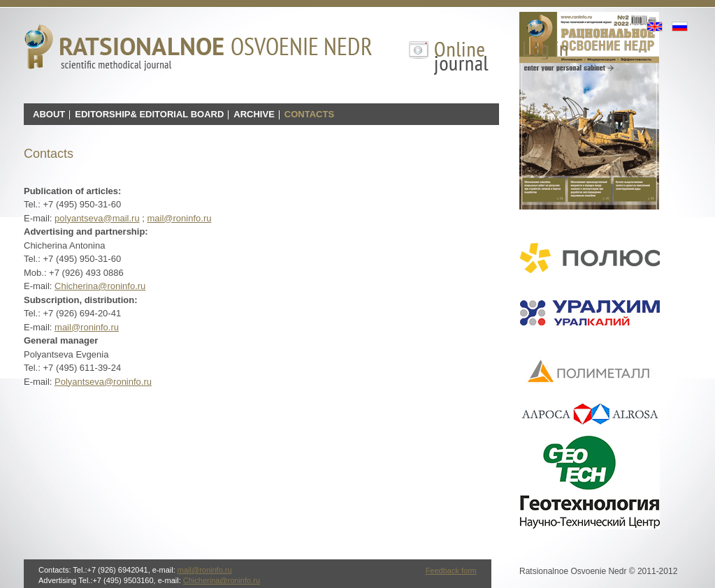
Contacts (309, 114)
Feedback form (451, 571)
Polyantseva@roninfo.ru (103, 382)
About (49, 114)
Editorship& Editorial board (149, 114)
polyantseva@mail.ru (97, 218)
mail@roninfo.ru (180, 218)
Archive (254, 114)
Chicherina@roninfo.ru (100, 286)
